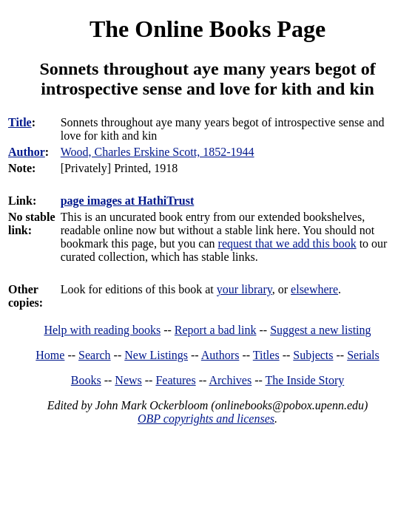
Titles (266, 355)
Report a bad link (216, 330)
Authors (220, 355)
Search (95, 355)
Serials (363, 355)
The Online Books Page (207, 29)
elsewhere (314, 289)
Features (175, 380)
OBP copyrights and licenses (206, 419)
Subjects (313, 355)
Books (86, 380)
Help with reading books (102, 330)
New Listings (156, 355)
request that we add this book (287, 243)
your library (244, 289)
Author (27, 152)
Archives (230, 380)
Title (20, 122)
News (128, 380)
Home (50, 355)
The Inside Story (305, 380)
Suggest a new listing (320, 330)
